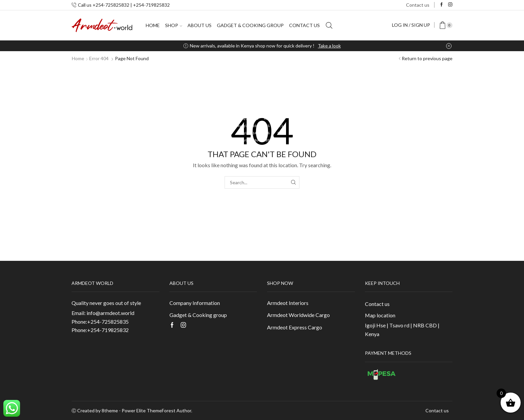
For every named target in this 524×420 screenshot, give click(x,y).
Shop (174, 25)
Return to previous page (427, 58)
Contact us (418, 5)
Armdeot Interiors (288, 303)
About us (200, 25)
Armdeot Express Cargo (295, 327)
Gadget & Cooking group (250, 25)
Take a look (329, 46)
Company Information (195, 303)
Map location (380, 315)
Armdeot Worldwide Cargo (298, 315)
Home (153, 25)
